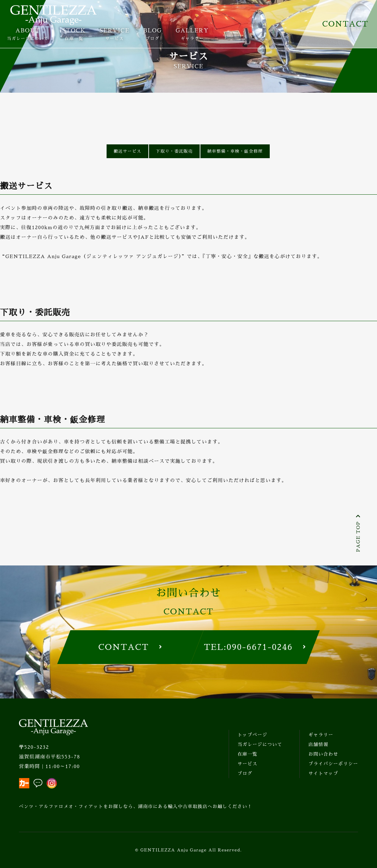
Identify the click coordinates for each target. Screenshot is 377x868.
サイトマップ (323, 773)
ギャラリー (321, 735)
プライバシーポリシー (333, 764)
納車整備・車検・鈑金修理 (235, 151)
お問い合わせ (323, 754)
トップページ (252, 735)
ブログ (245, 773)
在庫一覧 (248, 754)
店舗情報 (318, 744)
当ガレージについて (260, 744)
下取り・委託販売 (174, 151)
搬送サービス (127, 151)
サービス (248, 764)
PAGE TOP (358, 533)
